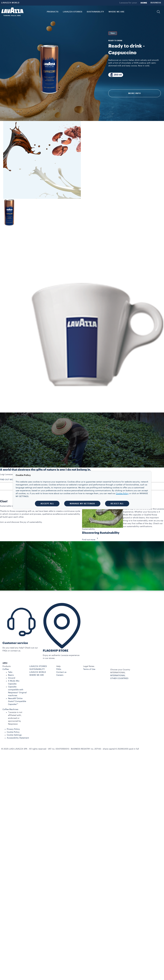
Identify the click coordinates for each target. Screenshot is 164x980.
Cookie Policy (13, 732)
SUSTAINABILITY (37, 669)
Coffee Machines (10, 709)
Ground (12, 678)
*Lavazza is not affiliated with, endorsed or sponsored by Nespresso (15, 718)
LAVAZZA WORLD (10, 3)
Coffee (6, 669)
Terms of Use (89, 669)
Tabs (10, 672)
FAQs (59, 669)
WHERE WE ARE (37, 675)
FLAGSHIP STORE (56, 651)
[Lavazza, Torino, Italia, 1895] (12, 12)
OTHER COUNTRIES (119, 678)
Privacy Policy (13, 729)
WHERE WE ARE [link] (117, 12)
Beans (11, 675)
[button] (158, 12)
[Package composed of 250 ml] (116, 75)
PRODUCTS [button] (53, 12)
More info (135, 93)
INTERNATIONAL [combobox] (118, 673)
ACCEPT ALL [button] (47, 504)
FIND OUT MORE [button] (8, 480)
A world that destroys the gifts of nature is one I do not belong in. (45, 470)
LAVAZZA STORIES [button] (73, 12)
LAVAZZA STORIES (38, 666)
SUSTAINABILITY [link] (95, 12)
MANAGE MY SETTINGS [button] (82, 504)
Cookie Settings (14, 735)
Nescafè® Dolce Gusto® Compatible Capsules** (17, 701)
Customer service (15, 643)
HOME (144, 3)
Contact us (61, 672)
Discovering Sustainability (101, 533)
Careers (60, 675)
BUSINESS (156, 3)
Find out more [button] (91, 540)
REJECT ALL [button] (117, 504)
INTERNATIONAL (118, 676)
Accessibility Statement (18, 738)
